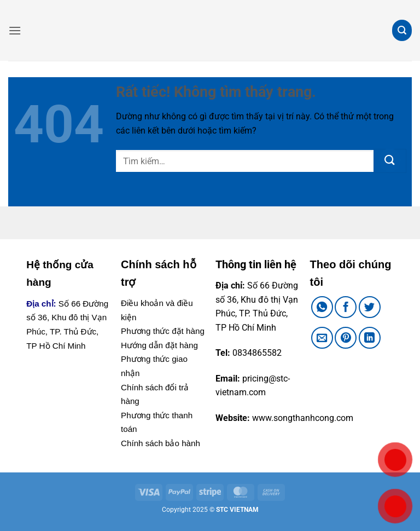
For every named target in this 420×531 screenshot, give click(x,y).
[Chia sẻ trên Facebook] (346, 307)
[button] (15, 30)
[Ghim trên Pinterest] (346, 338)
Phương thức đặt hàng (163, 331)
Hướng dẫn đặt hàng (159, 345)
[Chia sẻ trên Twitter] (370, 307)
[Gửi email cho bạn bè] (322, 338)
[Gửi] (390, 161)
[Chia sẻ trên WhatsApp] (322, 307)
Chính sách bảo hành (161, 443)
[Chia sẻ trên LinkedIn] (370, 338)
